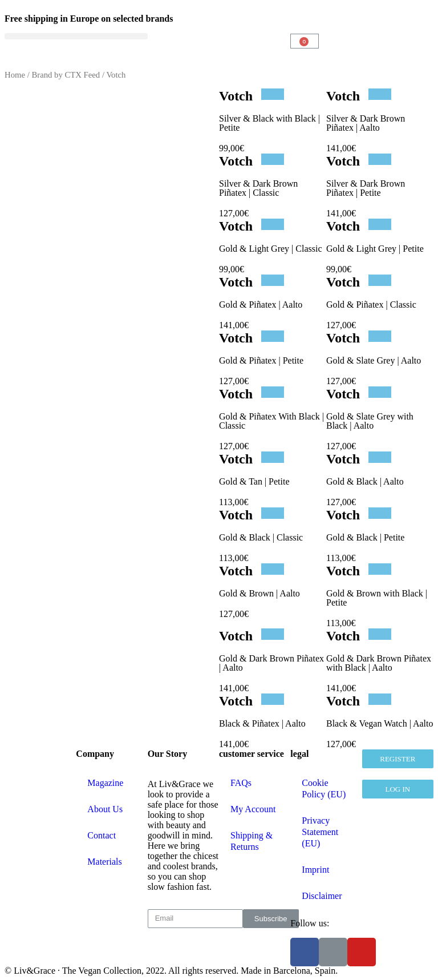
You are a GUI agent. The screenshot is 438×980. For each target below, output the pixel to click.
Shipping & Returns (252, 841)
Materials (104, 862)
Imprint (315, 870)
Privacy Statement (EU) (320, 832)
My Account (253, 809)
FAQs (241, 783)
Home (15, 75)
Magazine (105, 783)
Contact (102, 835)
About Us (105, 809)
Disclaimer (322, 896)
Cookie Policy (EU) (324, 789)
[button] (76, 36)
